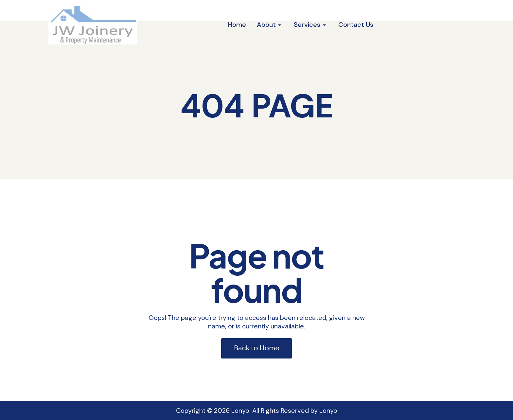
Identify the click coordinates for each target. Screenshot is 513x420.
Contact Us (356, 25)
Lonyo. (241, 411)
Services (307, 25)
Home (237, 25)
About (266, 25)
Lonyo (328, 411)
